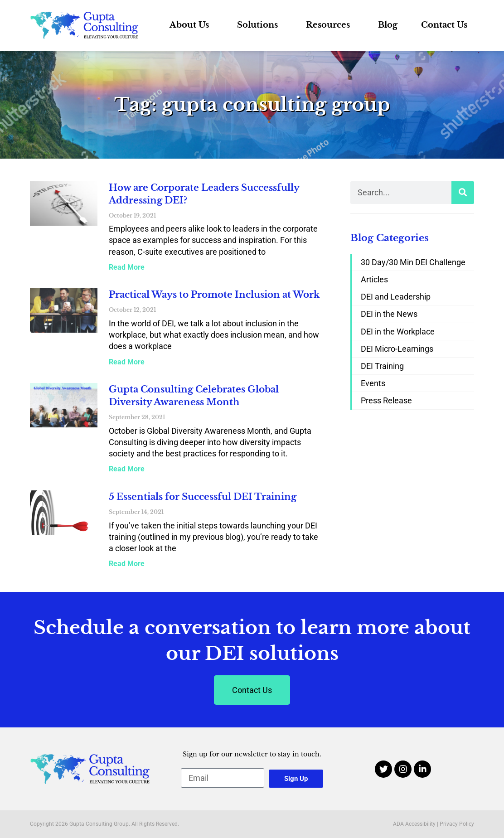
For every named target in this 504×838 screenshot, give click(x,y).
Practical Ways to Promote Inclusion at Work (214, 295)
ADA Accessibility (414, 824)
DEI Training (382, 366)
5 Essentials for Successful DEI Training (203, 497)
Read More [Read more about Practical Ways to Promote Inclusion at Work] (127, 362)
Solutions (260, 25)
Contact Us (444, 25)
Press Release (386, 400)
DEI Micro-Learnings (397, 349)
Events (373, 383)
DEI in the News (389, 314)
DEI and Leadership (396, 297)
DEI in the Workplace (398, 332)
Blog (388, 25)
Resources (330, 25)
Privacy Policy (457, 824)
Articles (374, 279)
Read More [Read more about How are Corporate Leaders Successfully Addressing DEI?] (127, 267)
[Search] (463, 193)
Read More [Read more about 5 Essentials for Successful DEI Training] (127, 564)
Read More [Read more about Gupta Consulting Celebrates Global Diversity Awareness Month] (127, 469)
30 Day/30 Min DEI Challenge (413, 262)
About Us (191, 25)
